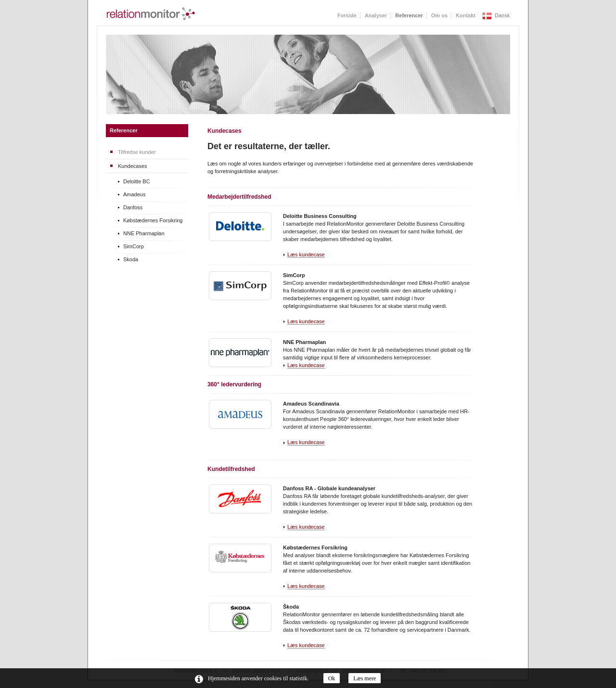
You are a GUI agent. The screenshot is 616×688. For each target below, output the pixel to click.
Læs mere (365, 678)
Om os (439, 15)
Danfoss (133, 207)
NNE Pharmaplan (144, 233)
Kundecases (133, 166)
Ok (332, 678)
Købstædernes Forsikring (153, 220)
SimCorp (134, 246)
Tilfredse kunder (137, 152)
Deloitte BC (137, 181)
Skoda (131, 259)
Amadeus (134, 194)
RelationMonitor (151, 14)
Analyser (376, 15)
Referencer (123, 130)
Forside (347, 15)
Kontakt (466, 15)
